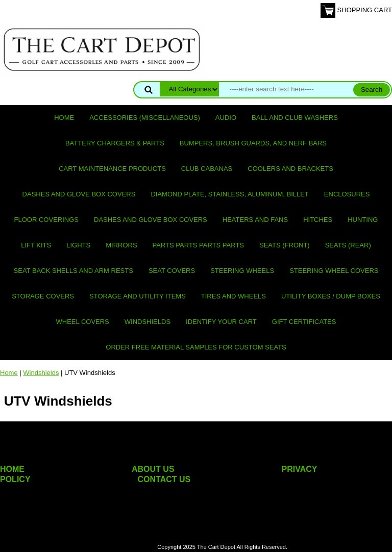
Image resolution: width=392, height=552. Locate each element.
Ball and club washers (295, 118)
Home (64, 118)
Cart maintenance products (112, 169)
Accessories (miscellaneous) (145, 118)
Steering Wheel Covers (334, 271)
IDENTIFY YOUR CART (221, 322)
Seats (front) (285, 245)
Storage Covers (43, 296)
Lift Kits (36, 245)
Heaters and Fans (255, 220)
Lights (78, 245)
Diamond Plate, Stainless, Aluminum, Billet (229, 194)
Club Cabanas (207, 169)
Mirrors (121, 245)
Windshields (148, 322)
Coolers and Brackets (290, 169)
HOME (12, 469)
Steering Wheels (242, 271)
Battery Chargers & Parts (115, 143)
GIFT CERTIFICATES (304, 322)
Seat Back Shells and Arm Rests (73, 271)
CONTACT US (164, 479)
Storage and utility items (138, 296)
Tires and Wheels (234, 296)
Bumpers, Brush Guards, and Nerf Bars (253, 143)
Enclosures (347, 194)
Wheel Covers (83, 322)
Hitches (318, 220)
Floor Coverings (46, 220)
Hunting (363, 220)
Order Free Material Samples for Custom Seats (196, 347)
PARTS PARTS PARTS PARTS (198, 245)
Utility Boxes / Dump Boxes (331, 296)
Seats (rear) (348, 245)
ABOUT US (153, 469)
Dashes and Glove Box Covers (79, 194)
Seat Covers (172, 271)
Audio (226, 118)
